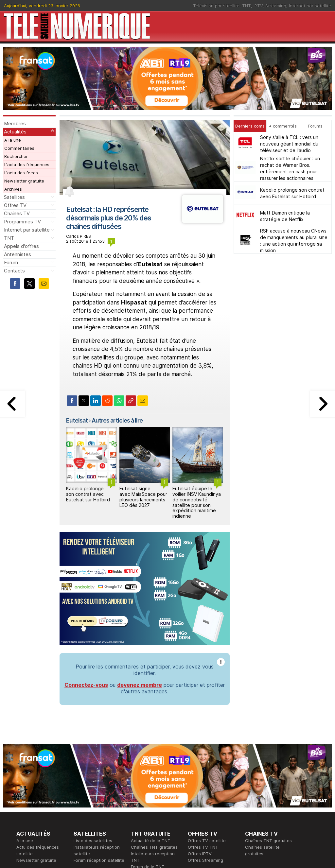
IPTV (258, 6)
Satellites (14, 197)
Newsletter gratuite (24, 181)
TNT (247, 6)
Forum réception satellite (99, 860)
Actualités (15, 132)
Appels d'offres (21, 246)
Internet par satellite (310, 6)
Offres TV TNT (203, 847)
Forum (11, 262)
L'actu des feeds (21, 173)
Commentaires (19, 148)
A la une (13, 140)
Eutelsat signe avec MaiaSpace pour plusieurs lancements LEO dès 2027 (143, 497)
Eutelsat (77, 420)
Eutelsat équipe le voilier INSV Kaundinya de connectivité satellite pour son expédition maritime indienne (197, 502)
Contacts (14, 271)
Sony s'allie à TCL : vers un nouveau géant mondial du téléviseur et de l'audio (289, 144)
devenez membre (140, 685)
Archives (13, 189)
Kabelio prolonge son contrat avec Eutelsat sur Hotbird (88, 494)
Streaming (276, 6)
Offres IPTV (200, 854)
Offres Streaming (205, 860)
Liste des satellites (93, 841)
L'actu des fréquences (27, 165)
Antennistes (18, 254)
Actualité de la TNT (151, 841)
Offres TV (15, 205)
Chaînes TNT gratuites (154, 847)
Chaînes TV (17, 213)
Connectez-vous (86, 685)
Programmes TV (22, 222)
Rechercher (16, 156)
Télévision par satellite (216, 6)
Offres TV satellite (207, 841)
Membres (15, 123)
